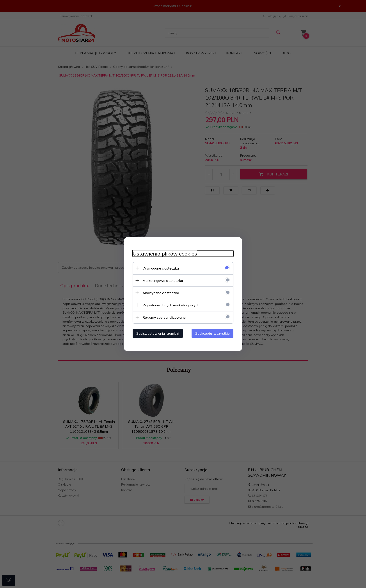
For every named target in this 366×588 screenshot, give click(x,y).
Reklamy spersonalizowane (164, 317)
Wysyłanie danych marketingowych (171, 305)
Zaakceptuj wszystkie (212, 333)
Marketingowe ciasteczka (163, 280)
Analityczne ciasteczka (161, 293)
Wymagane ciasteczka (161, 268)
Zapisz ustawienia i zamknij (158, 333)
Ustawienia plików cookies (165, 253)
